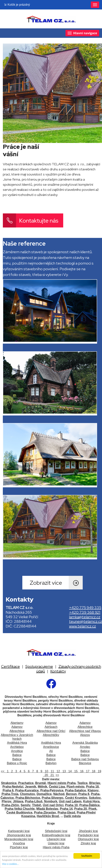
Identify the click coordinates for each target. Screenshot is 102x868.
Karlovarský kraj (19, 831)
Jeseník (31, 787)
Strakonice (9, 783)
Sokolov (95, 798)
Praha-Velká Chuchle (20, 809)
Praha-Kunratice (27, 790)
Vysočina (19, 843)
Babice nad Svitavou (85, 759)
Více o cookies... (10, 864)
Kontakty (58, 671)
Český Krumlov (76, 798)
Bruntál (40, 783)
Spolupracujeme (39, 666)
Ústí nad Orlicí (53, 805)
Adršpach (51, 727)
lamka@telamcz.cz (85, 617)
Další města (72, 816)
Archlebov (17, 747)
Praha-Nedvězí (13, 787)
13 (64, 771)
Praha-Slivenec (53, 798)
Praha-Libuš (34, 801)
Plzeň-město (76, 787)
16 (81, 771)
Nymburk (51, 801)
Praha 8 (84, 794)
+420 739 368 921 (85, 612)
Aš (51, 751)
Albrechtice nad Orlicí (51, 731)
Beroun (71, 794)
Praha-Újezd (66, 812)
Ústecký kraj (56, 843)
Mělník (43, 787)
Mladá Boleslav (47, 809)
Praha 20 (81, 809)
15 (75, 771)
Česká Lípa (57, 787)
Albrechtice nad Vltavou (85, 731)
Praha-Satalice (76, 790)
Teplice (82, 783)
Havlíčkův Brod (48, 816)
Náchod (59, 794)
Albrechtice (85, 727)
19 (99, 771)
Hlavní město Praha (62, 783)
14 (70, 771)
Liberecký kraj (56, 839)
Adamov (51, 723)
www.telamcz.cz (83, 626)
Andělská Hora (17, 743)
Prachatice (26, 783)
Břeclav (95, 783)
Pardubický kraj (88, 835)
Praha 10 (71, 805)
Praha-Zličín (10, 805)
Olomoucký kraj (88, 839)
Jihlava (18, 801)
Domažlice (44, 794)
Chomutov (27, 794)
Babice (85, 751)
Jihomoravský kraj (19, 835)
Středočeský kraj (56, 831)
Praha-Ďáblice (89, 805)
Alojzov (85, 735)
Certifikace (11, 666)
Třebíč (37, 805)
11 (52, 771)
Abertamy (17, 723)
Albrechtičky (51, 735)
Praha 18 (92, 787)
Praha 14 (66, 809)
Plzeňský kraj (19, 847)
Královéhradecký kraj (56, 835)
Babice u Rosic (17, 763)
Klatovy (93, 790)
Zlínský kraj (88, 843)
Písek (93, 809)
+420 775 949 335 (85, 608)
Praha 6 (8, 790)
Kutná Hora (91, 801)
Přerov (7, 801)
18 (93, 771)
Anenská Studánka (85, 743)
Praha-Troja (10, 794)
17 (87, 771)
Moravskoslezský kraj (19, 839)
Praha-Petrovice (52, 790)
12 (58, 771)
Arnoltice (17, 751)
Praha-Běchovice (28, 798)
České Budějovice (19, 812)
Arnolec (85, 747)
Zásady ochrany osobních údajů (69, 669)
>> (57, 775)
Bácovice (85, 763)
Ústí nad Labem (70, 801)
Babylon (51, 763)
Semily (26, 805)
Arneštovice (51, 747)
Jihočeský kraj (88, 831)
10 (46, 771)
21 (52, 775)
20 (46, 775)
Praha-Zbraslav (45, 812)
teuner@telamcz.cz (86, 621)
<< (3, 771)
